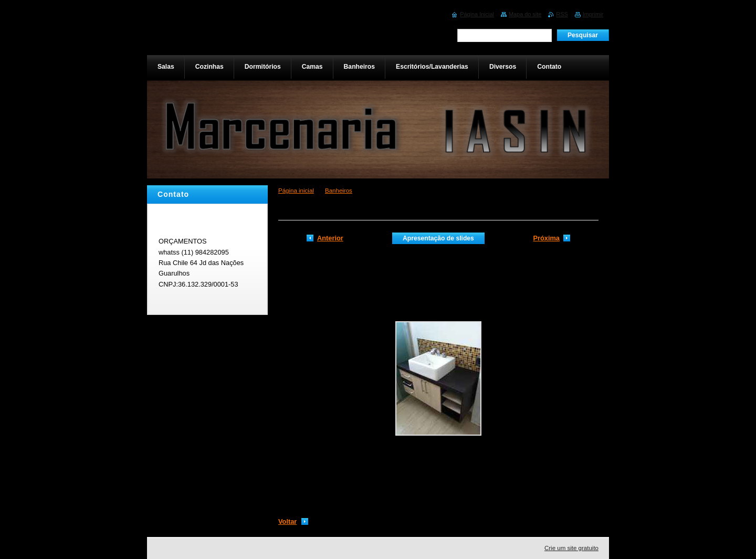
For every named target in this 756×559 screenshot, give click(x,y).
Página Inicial (477, 14)
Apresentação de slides (438, 238)
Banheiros (339, 191)
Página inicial (296, 191)
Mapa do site (525, 14)
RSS (562, 14)
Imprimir (593, 14)
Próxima (546, 238)
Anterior (330, 238)
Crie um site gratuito (571, 548)
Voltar (287, 521)
